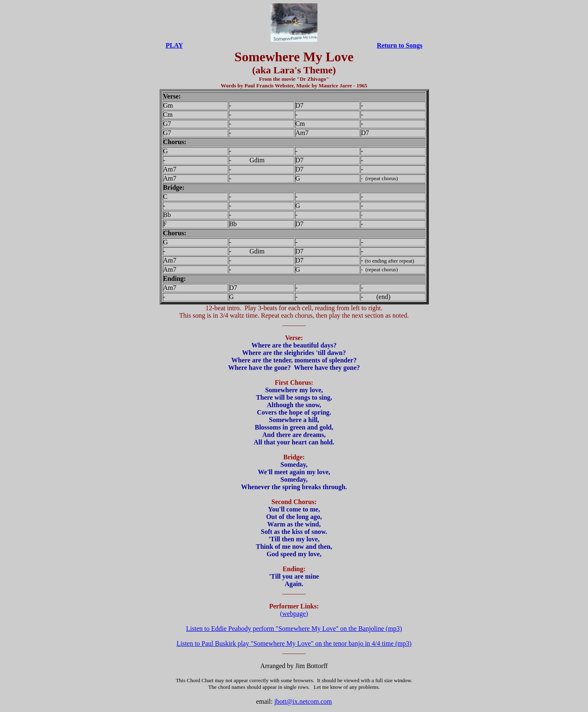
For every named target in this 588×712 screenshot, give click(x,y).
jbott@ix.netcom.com (303, 701)
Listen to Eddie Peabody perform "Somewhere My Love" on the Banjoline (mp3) (294, 629)
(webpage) (294, 614)
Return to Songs (399, 45)
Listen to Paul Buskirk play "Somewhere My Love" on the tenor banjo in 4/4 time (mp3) (294, 643)
